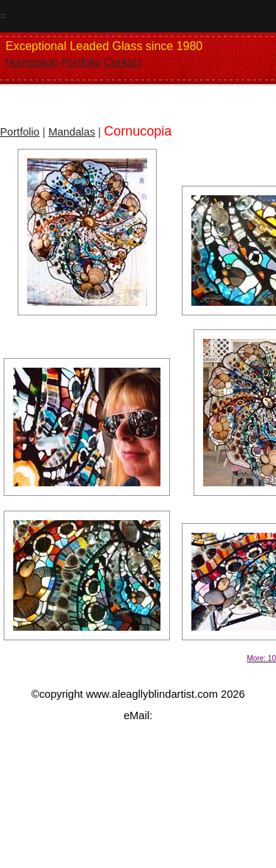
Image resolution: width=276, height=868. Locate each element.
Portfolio (81, 62)
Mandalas (72, 132)
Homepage (32, 62)
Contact (123, 62)
